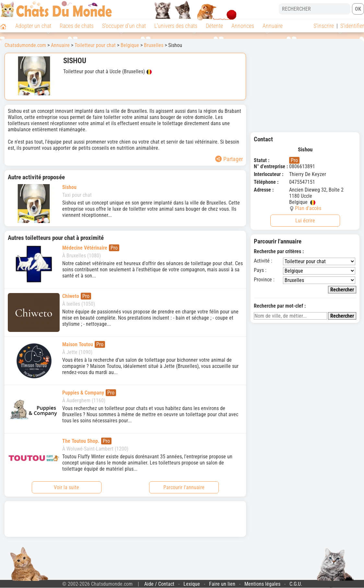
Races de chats (77, 26)
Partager (229, 159)
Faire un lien (222, 584)
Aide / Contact (159, 584)
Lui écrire (305, 221)
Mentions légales (262, 584)
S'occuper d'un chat (124, 26)
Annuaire (273, 26)
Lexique (192, 584)
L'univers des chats (176, 26)
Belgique (130, 45)
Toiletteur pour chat (95, 45)
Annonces (243, 26)
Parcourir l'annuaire (184, 487)
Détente (214, 26)
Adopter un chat (33, 26)
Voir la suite (66, 487)
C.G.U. (296, 584)
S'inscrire (324, 26)
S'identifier (352, 26)
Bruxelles (154, 45)
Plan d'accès (308, 208)
